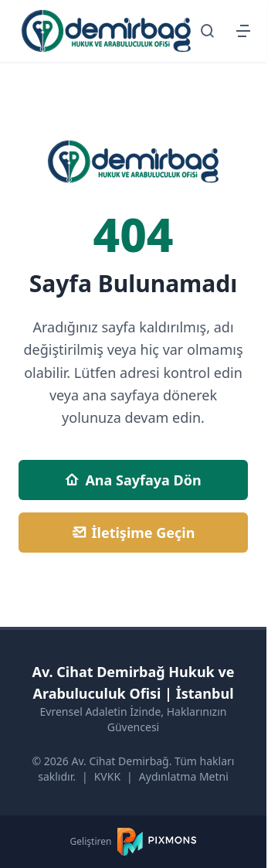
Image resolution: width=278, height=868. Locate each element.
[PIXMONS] (157, 842)
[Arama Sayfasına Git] (208, 31)
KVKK (107, 776)
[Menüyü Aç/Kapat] (243, 31)
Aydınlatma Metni (184, 776)
